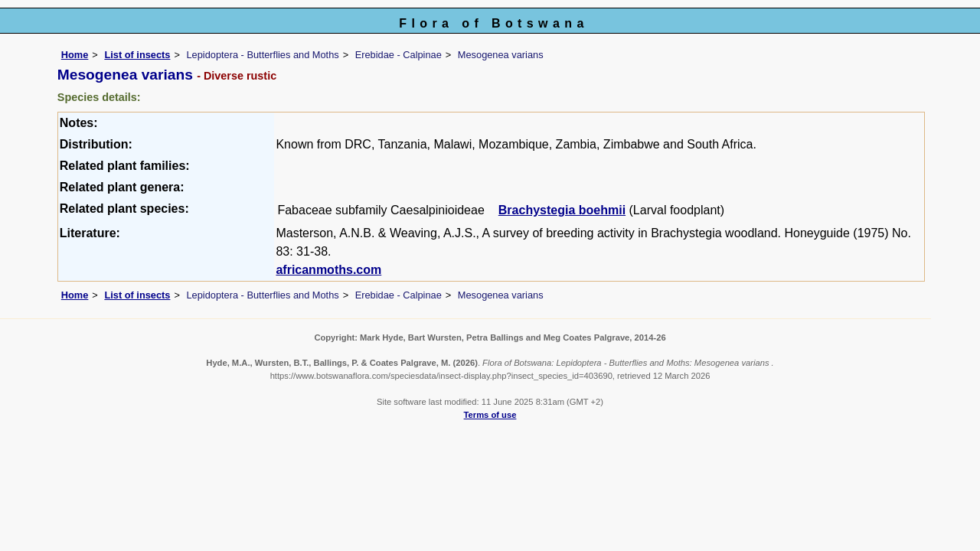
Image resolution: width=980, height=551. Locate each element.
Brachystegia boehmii (562, 210)
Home (75, 55)
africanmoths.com (328, 270)
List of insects (137, 55)
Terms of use (490, 415)
